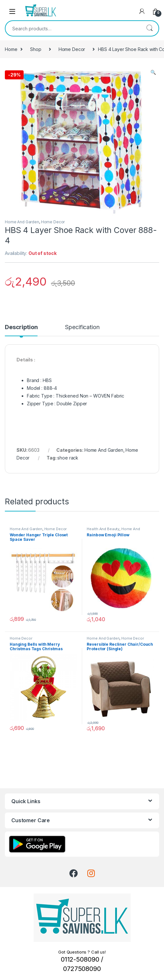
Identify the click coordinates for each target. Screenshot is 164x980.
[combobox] (73, 28)
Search (149, 28)
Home (11, 49)
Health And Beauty (103, 529)
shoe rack (68, 458)
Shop (36, 49)
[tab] (21, 330)
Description (21, 327)
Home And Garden (22, 222)
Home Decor (72, 49)
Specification (82, 327)
